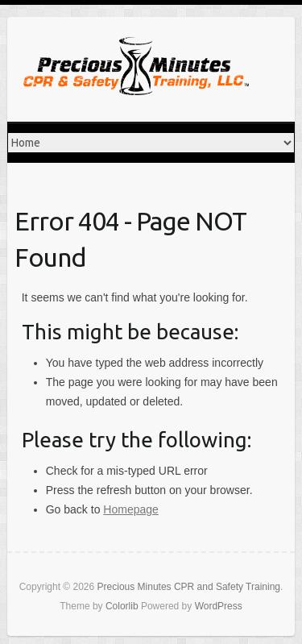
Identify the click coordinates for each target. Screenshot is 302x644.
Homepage (131, 509)
